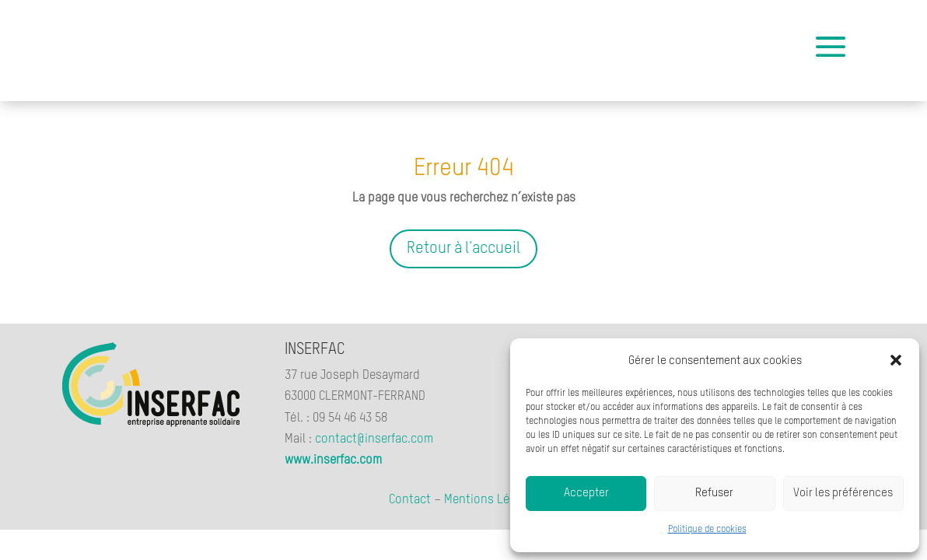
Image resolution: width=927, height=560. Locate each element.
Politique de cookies (707, 530)
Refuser (714, 493)
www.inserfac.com (333, 460)
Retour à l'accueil (463, 249)
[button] (896, 360)
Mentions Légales (491, 500)
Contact (410, 500)
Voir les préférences (843, 493)
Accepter (586, 493)
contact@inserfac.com (374, 439)
